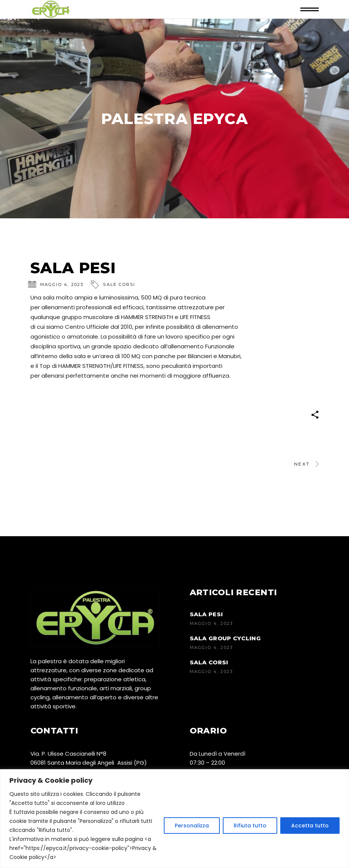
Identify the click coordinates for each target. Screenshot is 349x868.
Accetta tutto (310, 826)
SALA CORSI (209, 662)
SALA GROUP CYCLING (225, 638)
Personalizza (192, 826)
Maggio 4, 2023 (62, 284)
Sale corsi (119, 284)
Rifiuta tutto (250, 826)
